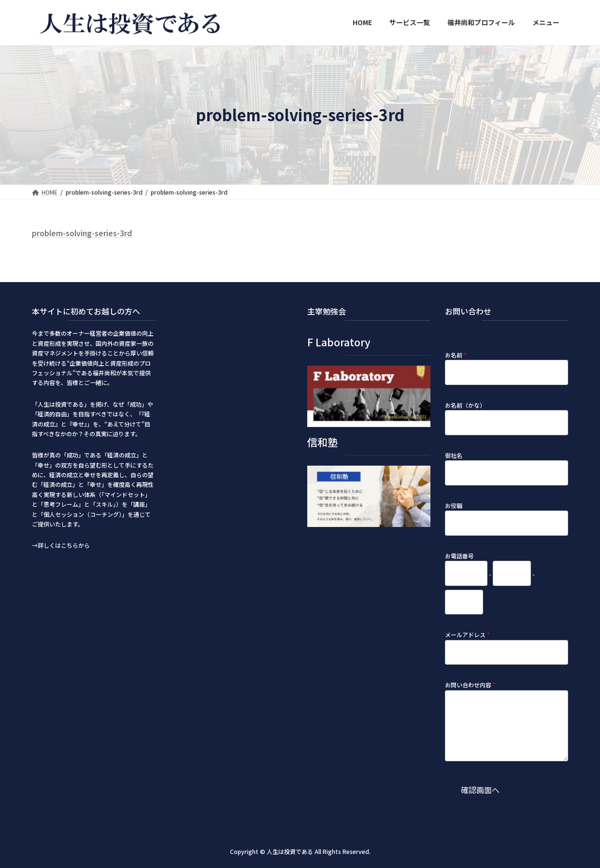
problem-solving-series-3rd (82, 233)
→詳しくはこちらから (61, 545)
